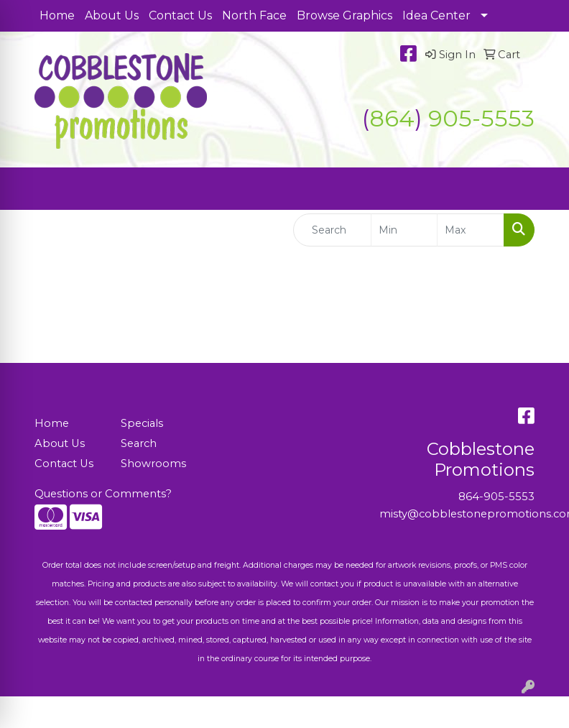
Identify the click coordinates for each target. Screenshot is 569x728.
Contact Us (180, 15)
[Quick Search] (332, 230)
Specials (142, 423)
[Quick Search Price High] (471, 230)
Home (57, 15)
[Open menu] (540, 189)
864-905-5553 (496, 497)
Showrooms (153, 464)
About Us (112, 15)
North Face (254, 15)
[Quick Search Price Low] (404, 230)
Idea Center (436, 15)
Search (139, 443)
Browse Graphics (344, 15)
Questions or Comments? (103, 494)
